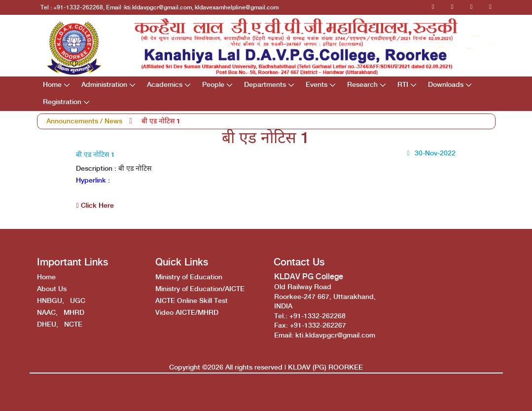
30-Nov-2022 (430, 153)
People (213, 85)
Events (317, 85)
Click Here (95, 206)
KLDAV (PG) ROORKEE (325, 368)
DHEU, (48, 325)
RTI (403, 85)
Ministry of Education (189, 277)
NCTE (73, 325)
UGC (78, 301)
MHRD (74, 313)
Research (362, 85)
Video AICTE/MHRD (187, 313)
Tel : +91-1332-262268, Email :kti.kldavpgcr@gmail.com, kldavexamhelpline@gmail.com (160, 8)
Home (52, 85)
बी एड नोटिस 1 (161, 121)
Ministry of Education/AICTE (200, 289)
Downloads (446, 85)
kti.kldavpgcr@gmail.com (335, 336)
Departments (265, 85)
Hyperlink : (93, 181)
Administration (104, 85)
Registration (62, 102)
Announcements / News (84, 121)
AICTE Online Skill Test (192, 301)
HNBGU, (51, 301)
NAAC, (47, 313)
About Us (52, 289)
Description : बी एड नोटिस (114, 169)
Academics (165, 85)
